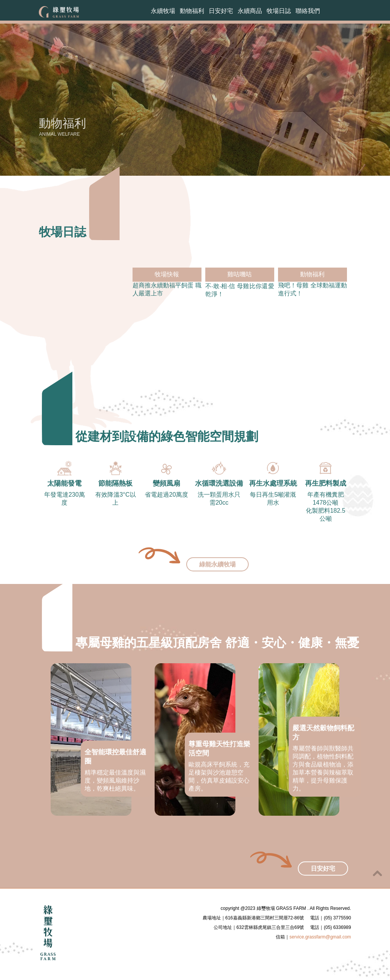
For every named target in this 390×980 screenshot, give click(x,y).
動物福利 (192, 12)
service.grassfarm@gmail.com (320, 945)
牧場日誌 (279, 12)
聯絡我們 (308, 12)
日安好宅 (221, 12)
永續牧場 (163, 12)
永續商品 (250, 12)
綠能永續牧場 (217, 573)
